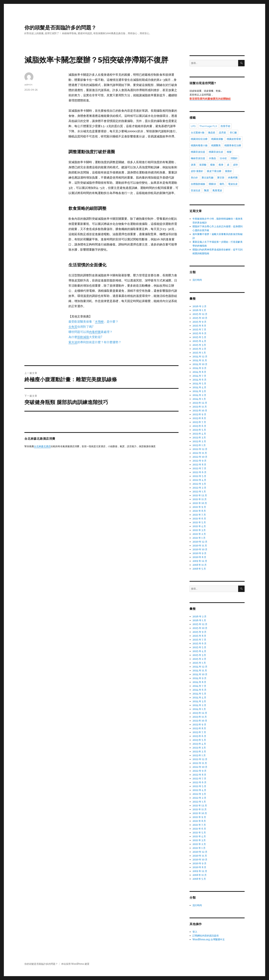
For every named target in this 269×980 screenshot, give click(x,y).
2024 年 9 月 (199, 368)
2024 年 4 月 (199, 387)
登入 (195, 932)
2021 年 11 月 (200, 499)
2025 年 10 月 (200, 318)
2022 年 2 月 (199, 488)
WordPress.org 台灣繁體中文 (209, 939)
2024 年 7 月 (199, 376)
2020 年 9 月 (199, 553)
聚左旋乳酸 (208, 177)
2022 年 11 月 (200, 453)
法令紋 (223, 158)
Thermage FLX (208, 126)
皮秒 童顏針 (197, 171)
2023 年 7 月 (199, 422)
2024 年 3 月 (199, 391)
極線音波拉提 (198, 158)
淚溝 (193, 165)
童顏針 (229, 171)
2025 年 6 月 (199, 333)
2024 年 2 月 (199, 395)
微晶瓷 (212, 132)
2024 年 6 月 (199, 380)
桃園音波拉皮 (216, 152)
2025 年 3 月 (199, 345)
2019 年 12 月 (200, 561)
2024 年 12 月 (200, 357)
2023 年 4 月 (199, 434)
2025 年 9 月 (199, 322)
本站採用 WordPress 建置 (75, 964)
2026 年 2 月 (199, 306)
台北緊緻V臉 (198, 132)
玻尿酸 (203, 165)
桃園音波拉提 (198, 152)
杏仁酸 (233, 132)
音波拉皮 (196, 190)
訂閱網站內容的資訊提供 (206, 936)
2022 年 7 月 (199, 468)
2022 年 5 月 (199, 476)
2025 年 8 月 (199, 326)
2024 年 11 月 (200, 360)
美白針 (194, 177)
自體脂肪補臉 (198, 184)
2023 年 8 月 (199, 418)
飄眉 (206, 190)
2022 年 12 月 (200, 449)
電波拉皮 (233, 184)
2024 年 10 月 (200, 364)
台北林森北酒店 (42, 447)
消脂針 (234, 158)
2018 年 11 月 (200, 565)
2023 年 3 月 (199, 438)
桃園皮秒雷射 (234, 139)
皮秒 (235, 165)
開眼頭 (212, 184)
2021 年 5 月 (199, 522)
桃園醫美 (216, 145)
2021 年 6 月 (199, 519)
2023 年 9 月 (199, 414)
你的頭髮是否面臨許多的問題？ (60, 28)
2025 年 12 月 (200, 314)
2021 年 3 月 (199, 530)
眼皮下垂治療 (214, 171)
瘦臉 (212, 165)
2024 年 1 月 (199, 399)
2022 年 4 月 (199, 480)
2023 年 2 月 (199, 441)
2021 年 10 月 (200, 503)
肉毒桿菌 (233, 177)
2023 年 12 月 (200, 403)
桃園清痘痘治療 (199, 139)
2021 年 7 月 (199, 515)
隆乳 (222, 184)
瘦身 (221, 165)
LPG (193, 126)
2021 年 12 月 (200, 495)
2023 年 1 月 (199, 445)
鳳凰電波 (217, 190)
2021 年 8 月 (199, 511)
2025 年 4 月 (199, 341)
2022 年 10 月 (200, 457)
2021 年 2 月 (199, 534)
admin (28, 85)
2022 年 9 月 (199, 461)
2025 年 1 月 (199, 353)
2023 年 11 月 (200, 407)
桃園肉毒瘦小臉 (199, 145)
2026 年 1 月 (199, 310)
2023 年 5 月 (199, 430)
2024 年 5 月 (199, 384)
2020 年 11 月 (200, 546)
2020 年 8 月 (199, 557)
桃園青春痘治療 (233, 145)
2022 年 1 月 (199, 492)
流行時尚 (197, 280)
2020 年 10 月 (200, 549)
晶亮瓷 (222, 132)
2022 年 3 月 (199, 484)
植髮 (229, 152)
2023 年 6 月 (199, 426)
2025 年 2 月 (199, 349)
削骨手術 (226, 126)
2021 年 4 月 (199, 526)
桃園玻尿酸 (217, 139)
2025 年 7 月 (199, 330)
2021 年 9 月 (199, 507)
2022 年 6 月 (199, 472)
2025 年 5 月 (199, 337)
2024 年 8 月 (199, 372)
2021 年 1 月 (199, 538)
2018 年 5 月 (199, 569)
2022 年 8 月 (199, 465)
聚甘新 (221, 177)
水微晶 (212, 158)
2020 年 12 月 (200, 542)
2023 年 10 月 (200, 411)
